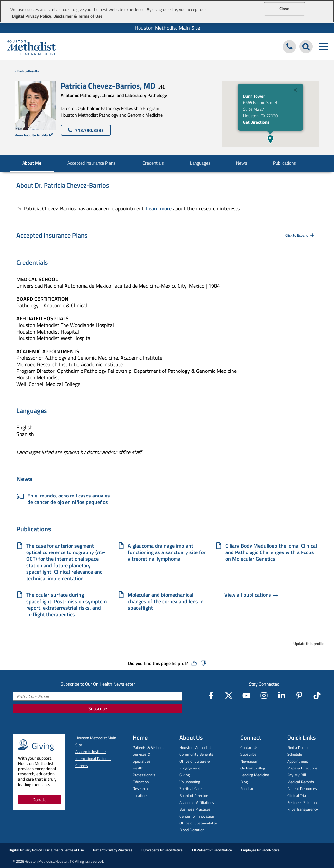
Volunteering (190, 782)
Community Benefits (196, 754)
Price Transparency (303, 809)
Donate (39, 799)
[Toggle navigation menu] (323, 47)
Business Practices (195, 809)
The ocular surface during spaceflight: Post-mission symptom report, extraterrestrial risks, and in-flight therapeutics (66, 605)
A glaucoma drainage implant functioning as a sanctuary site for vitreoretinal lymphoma (167, 552)
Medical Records (301, 782)
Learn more (159, 208)
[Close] (295, 91)
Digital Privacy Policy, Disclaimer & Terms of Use (46, 850)
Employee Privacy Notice (260, 850)
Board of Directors (194, 796)
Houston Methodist (195, 747)
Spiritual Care (191, 789)
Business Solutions (303, 802)
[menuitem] (167, 28)
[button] (270, 139)
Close (284, 9)
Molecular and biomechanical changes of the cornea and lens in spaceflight (166, 601)
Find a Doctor (298, 747)
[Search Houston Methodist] (306, 47)
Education (141, 782)
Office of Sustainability (198, 823)
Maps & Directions (302, 768)
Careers (82, 765)
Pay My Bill (297, 775)
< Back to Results (27, 71)
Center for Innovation (197, 816)
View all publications (252, 595)
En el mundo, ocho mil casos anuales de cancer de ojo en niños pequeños (63, 499)
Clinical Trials (298, 796)
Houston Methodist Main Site (167, 28)
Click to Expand (300, 235)
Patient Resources (302, 789)
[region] (167, 11)
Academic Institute (91, 752)
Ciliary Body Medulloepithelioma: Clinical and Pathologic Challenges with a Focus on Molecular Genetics (271, 552)
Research (140, 789)
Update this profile (309, 644)
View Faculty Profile (34, 135)
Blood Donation (192, 830)
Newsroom (249, 761)
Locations (140, 796)
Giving (185, 775)
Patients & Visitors (148, 747)
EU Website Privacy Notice (162, 850)
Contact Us (249, 747)
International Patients (93, 759)
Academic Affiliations (197, 802)
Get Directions (256, 122)
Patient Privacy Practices (113, 850)
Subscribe (98, 708)
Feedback (248, 789)
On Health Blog (253, 768)
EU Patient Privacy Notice (212, 850)
